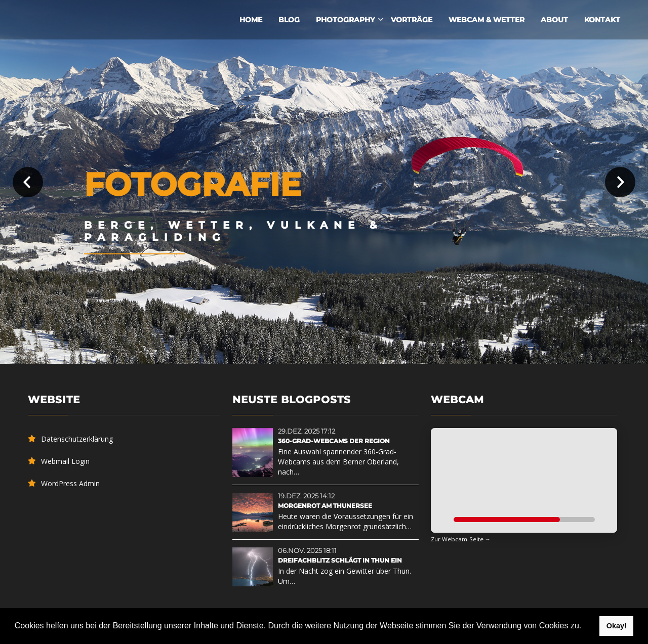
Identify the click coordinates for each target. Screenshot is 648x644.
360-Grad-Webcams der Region (334, 441)
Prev (28, 182)
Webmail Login (65, 461)
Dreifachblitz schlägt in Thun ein (340, 560)
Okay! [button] (617, 626)
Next (620, 182)
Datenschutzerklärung (77, 439)
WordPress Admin (70, 483)
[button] (585, 627)
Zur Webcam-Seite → (461, 539)
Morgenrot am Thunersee (325, 506)
